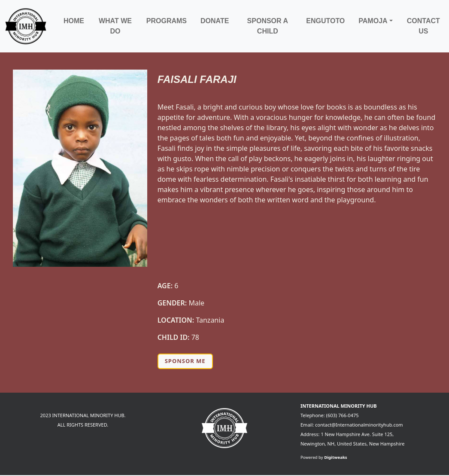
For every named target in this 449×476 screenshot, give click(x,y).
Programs (167, 21)
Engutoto (325, 21)
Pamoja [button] (373, 21)
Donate (215, 21)
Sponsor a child (268, 26)
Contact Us (423, 26)
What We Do (115, 26)
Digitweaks (336, 457)
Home (74, 21)
